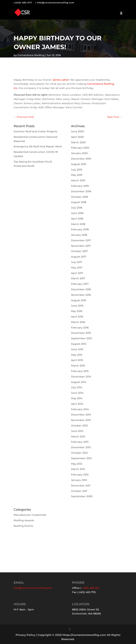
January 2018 (79, 235)
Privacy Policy (25, 635)
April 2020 (77, 137)
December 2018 (81, 191)
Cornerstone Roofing (31, 55)
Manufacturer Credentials (30, 515)
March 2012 (78, 469)
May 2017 (77, 268)
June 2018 (77, 213)
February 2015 (80, 371)
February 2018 (80, 229)
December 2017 (81, 240)
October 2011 (79, 491)
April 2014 (77, 404)
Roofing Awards (24, 520)
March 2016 (78, 322)
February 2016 (80, 328)
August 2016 (79, 300)
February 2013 (80, 442)
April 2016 (77, 317)
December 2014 (81, 377)
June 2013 (77, 431)
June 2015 (77, 349)
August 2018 (79, 202)
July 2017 (76, 262)
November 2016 (81, 295)
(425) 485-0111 (24, 3)
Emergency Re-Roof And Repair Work (38, 146)
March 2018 (78, 224)
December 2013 (81, 415)
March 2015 (78, 366)
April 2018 (77, 219)
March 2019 (78, 180)
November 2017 (81, 246)
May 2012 (77, 464)
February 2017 (80, 284)
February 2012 (80, 475)
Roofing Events (23, 526)
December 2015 (81, 333)
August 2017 (79, 257)
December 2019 (81, 159)
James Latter (61, 80)
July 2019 (77, 170)
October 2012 (79, 453)
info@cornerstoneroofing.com (33, 588)
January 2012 (79, 480)
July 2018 (77, 208)
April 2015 (77, 360)
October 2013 (79, 426)
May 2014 (77, 398)
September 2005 (82, 496)
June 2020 (77, 131)
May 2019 (77, 175)
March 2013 (78, 437)
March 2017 (78, 278)
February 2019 (80, 186)
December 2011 (81, 486)
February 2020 (80, 148)
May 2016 (77, 311)
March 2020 (78, 142)
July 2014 (77, 387)
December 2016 (81, 289)
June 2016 (77, 306)
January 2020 (79, 153)
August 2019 (79, 164)
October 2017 (79, 251)
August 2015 (79, 344)
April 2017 (77, 273)
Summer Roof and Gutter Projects (35, 131)
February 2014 (80, 409)
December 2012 (81, 447)
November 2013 (81, 420)
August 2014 (79, 382)
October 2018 (79, 197)
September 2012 (81, 458)
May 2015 (77, 355)
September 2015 (81, 338)
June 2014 (77, 393)
